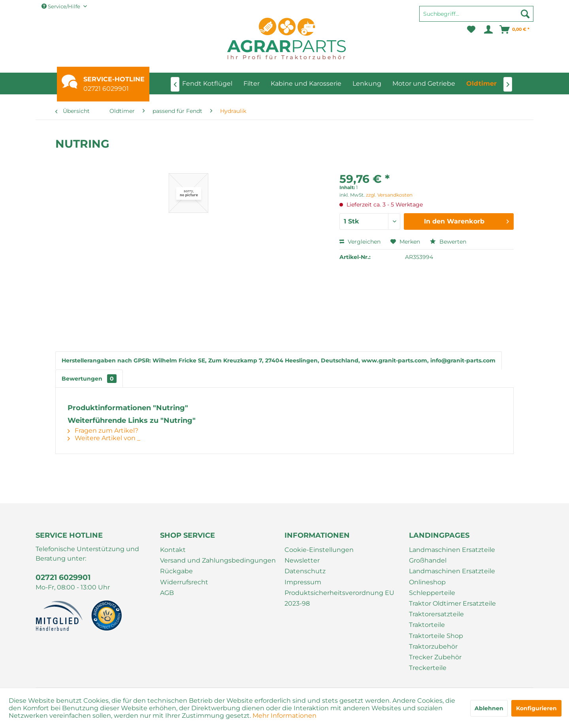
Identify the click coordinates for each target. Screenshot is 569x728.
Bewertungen (89, 379)
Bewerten (448, 242)
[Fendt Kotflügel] (207, 83)
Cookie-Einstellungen (319, 550)
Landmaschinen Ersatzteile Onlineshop (452, 576)
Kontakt (173, 550)
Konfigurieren (536, 708)
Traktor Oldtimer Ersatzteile (452, 603)
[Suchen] (525, 14)
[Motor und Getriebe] (424, 83)
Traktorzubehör (433, 646)
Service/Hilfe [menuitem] (61, 6)
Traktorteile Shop (436, 636)
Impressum (303, 582)
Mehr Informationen (284, 716)
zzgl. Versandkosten (389, 195)
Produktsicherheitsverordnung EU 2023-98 (339, 598)
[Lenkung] (367, 83)
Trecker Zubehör (435, 657)
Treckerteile (428, 668)
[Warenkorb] (515, 30)
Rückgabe (176, 571)
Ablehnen (489, 708)
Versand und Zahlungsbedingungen (218, 560)
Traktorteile (427, 625)
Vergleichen (360, 242)
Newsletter (302, 560)
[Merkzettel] (471, 30)
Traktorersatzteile (436, 614)
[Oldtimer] (481, 83)
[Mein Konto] (488, 30)
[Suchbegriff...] (476, 14)
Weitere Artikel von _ (104, 438)
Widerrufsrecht (184, 582)
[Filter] (252, 83)
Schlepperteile (432, 593)
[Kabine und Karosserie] (306, 83)
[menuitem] (476, 17)
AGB (167, 593)
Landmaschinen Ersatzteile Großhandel (452, 555)
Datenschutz (305, 571)
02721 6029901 (106, 89)
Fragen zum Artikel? (103, 431)
